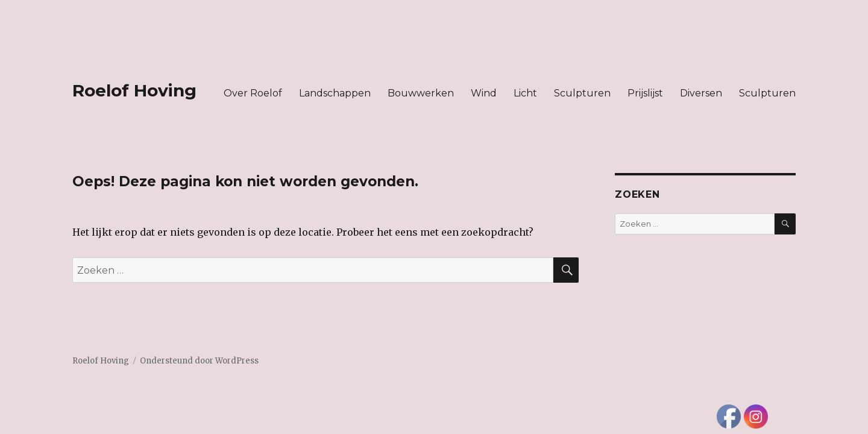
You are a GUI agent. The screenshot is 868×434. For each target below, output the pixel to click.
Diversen (701, 93)
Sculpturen (582, 93)
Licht (525, 93)
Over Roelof (253, 93)
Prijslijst (645, 93)
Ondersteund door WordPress (199, 361)
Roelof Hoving (134, 90)
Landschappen (335, 93)
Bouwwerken (421, 93)
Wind (484, 93)
